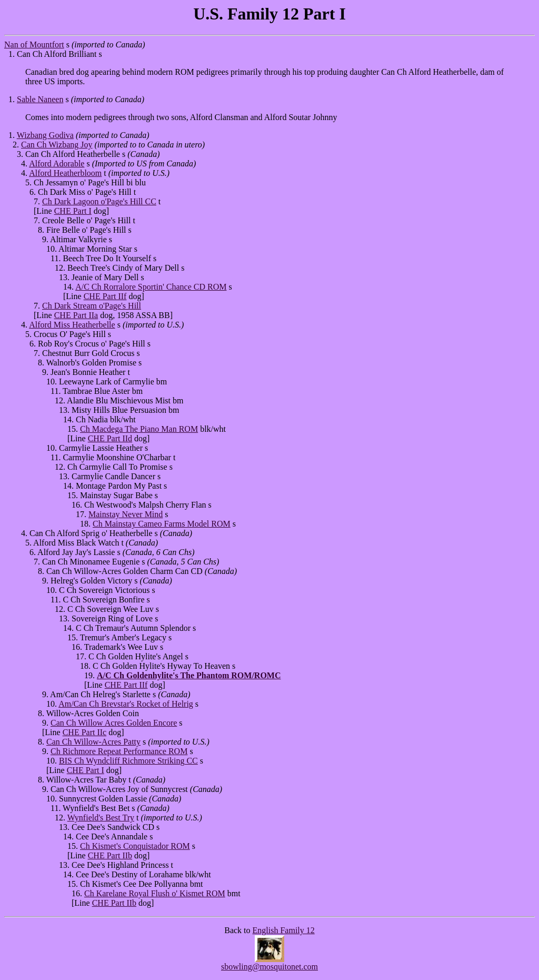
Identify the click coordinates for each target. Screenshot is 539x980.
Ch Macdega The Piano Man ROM (139, 429)
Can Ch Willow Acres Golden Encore (114, 723)
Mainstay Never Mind (126, 514)
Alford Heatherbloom (65, 173)
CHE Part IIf (105, 296)
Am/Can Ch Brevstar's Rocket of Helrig (126, 704)
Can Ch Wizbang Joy (57, 145)
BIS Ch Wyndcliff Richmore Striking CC (128, 761)
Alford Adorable (57, 164)
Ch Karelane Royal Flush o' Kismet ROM (155, 893)
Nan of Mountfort (34, 44)
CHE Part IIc (85, 732)
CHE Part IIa (76, 315)
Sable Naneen (40, 99)
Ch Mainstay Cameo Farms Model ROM (162, 524)
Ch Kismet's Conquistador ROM (135, 846)
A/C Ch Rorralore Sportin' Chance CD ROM (151, 287)
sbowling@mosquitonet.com (269, 967)
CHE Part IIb (110, 855)
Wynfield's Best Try (101, 818)
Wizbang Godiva (45, 135)
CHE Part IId (110, 438)
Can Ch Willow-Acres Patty (93, 742)
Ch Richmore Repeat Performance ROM (119, 751)
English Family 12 (284, 930)
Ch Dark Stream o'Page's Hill (92, 306)
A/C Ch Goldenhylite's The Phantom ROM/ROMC (189, 675)
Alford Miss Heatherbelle (72, 325)
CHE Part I (73, 211)
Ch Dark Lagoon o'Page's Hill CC (99, 201)
